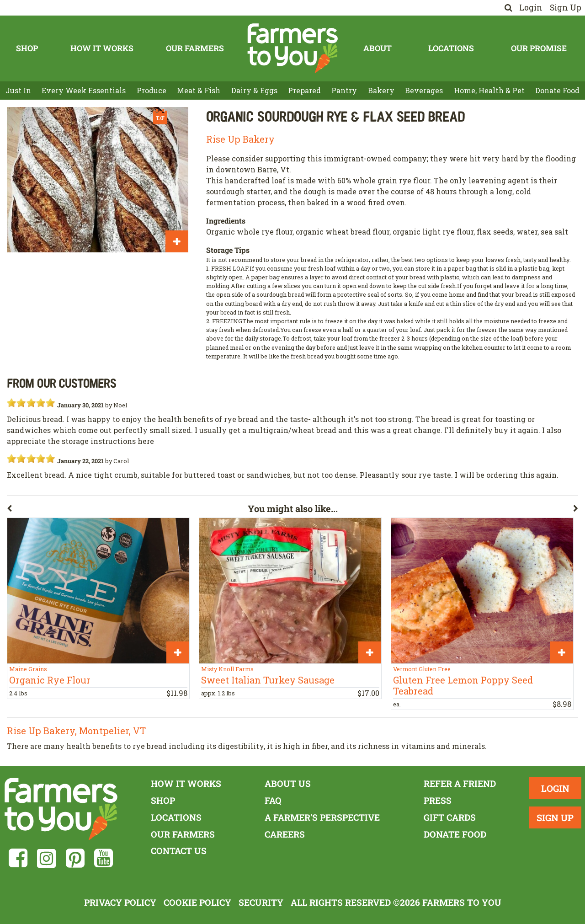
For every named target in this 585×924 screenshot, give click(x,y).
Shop (27, 48)
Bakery (381, 90)
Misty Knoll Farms (227, 669)
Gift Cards (450, 817)
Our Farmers (195, 48)
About (378, 48)
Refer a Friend (460, 783)
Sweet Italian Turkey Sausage (268, 680)
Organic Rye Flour (50, 680)
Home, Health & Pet (489, 90)
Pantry (344, 90)
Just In (18, 90)
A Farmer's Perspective (322, 817)
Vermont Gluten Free (422, 669)
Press (438, 800)
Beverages (424, 90)
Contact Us (179, 851)
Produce (152, 90)
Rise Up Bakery (240, 139)
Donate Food (557, 90)
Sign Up (566, 8)
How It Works (102, 48)
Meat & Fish (199, 90)
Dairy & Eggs (254, 90)
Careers (285, 834)
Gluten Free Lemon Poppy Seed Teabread (463, 685)
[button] (127, 510)
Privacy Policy (120, 902)
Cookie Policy (197, 902)
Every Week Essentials (84, 90)
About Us (288, 783)
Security (261, 902)
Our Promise (539, 48)
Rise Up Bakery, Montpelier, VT (76, 731)
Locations (451, 48)
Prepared (304, 90)
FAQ (273, 800)
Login (531, 8)
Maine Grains (28, 669)
